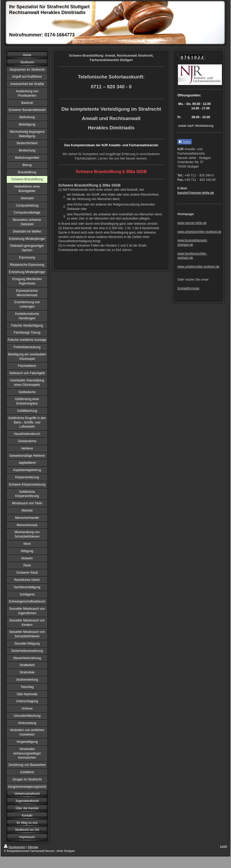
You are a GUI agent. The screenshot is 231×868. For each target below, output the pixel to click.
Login (224, 846)
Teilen (185, 142)
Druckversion (15, 847)
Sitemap (33, 847)
